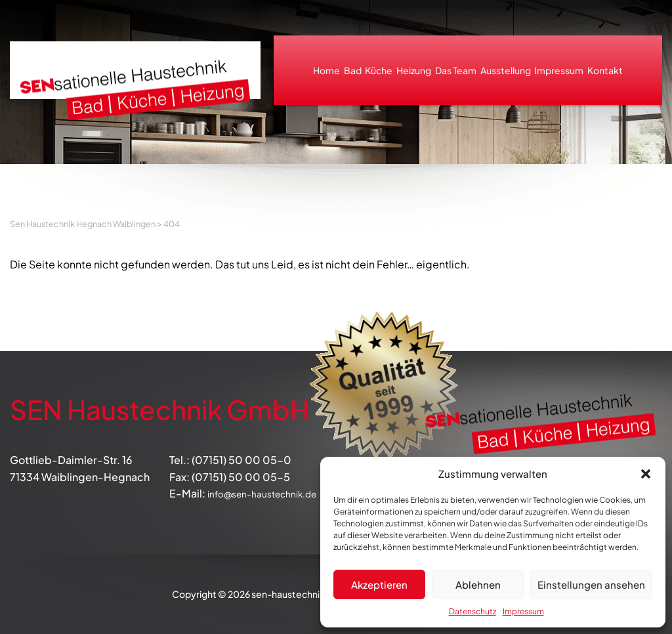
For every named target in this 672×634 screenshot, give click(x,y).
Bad (353, 70)
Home (326, 70)
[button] (646, 474)
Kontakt (605, 70)
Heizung (414, 70)
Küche (379, 70)
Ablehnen (478, 584)
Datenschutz (472, 611)
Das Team (456, 70)
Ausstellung (506, 70)
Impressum (523, 611)
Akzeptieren (379, 584)
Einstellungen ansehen (591, 584)
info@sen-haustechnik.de (272, 493)
